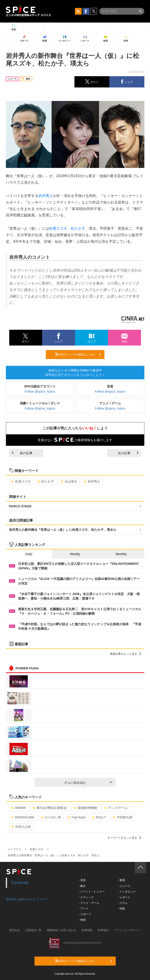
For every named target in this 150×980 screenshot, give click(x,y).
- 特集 (121, 909)
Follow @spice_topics (40, 392)
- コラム (123, 903)
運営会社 (14, 930)
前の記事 (22, 453)
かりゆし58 (51, 817)
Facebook (20, 883)
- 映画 (82, 920)
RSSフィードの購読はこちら (78, 354)
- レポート (124, 897)
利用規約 (103, 930)
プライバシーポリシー (127, 930)
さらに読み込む (88, 783)
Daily (29, 554)
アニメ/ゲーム (116, 808)
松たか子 (78, 228)
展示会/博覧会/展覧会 (50, 808)
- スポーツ (85, 914)
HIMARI (19, 808)
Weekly (75, 554)
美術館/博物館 (85, 808)
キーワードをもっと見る (124, 838)
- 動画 (121, 880)
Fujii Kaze (76, 817)
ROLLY (99, 817)
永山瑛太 (69, 481)
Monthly (121, 554)
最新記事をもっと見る (126, 654)
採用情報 (87, 930)
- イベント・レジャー (92, 892)
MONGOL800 (23, 817)
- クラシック (86, 897)
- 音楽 (82, 880)
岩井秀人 (46, 196)
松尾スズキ (58, 228)
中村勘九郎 (123, 817)
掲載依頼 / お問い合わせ (62, 930)
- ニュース (124, 886)
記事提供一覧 (33, 930)
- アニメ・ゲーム (89, 903)
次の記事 (128, 453)
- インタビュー (127, 892)
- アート (84, 909)
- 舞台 (82, 886)
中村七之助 (21, 827)
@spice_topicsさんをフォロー (27, 899)
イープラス (14, 849)
